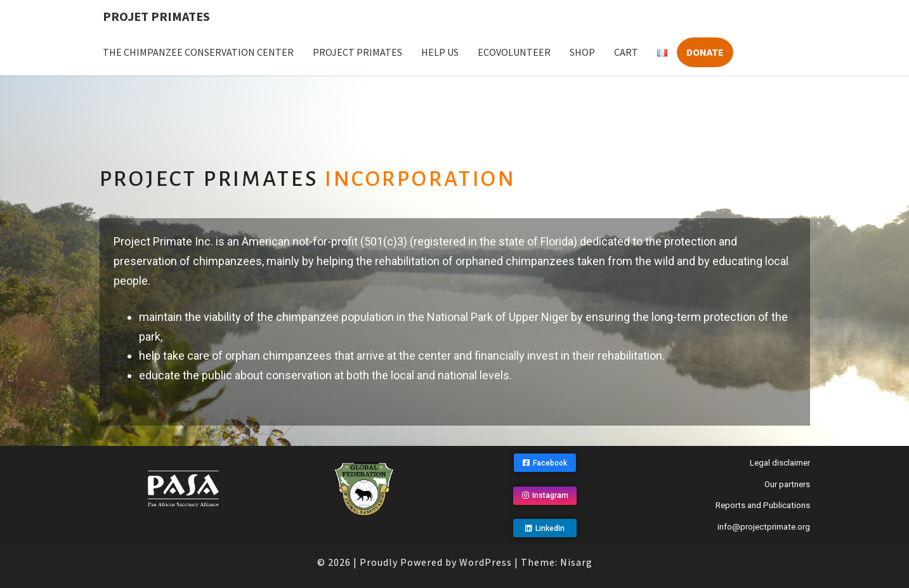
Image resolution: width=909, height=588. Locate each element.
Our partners (787, 484)
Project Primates (357, 52)
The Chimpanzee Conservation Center (198, 52)
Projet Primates (156, 16)
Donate (705, 52)
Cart (626, 52)
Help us (440, 52)
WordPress (486, 561)
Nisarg (576, 561)
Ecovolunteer (514, 52)
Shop (582, 52)
